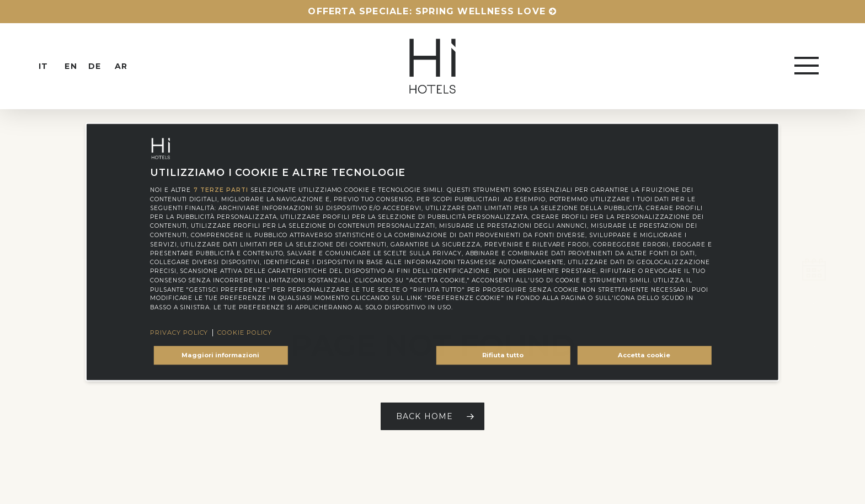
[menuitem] (53, 66)
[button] (808, 66)
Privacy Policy (179, 333)
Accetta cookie (644, 355)
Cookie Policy (244, 333)
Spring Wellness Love (480, 11)
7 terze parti (221, 190)
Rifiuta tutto (503, 355)
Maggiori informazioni (220, 355)
